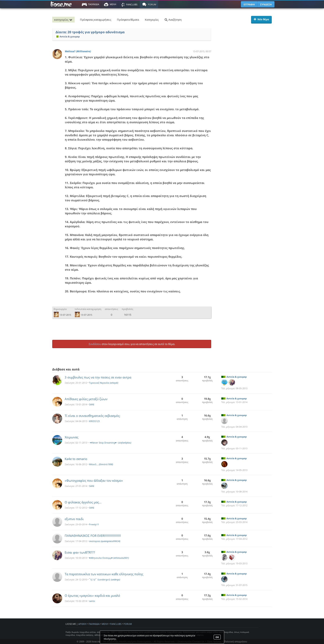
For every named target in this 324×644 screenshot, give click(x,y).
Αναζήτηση (173, 20)
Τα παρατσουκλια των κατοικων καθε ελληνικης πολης (104, 574)
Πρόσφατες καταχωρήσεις (95, 20)
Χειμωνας (71, 437)
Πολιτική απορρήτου (236, 641)
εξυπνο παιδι (74, 519)
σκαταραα (105, 541)
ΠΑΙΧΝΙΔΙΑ (94, 624)
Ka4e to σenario (76, 459)
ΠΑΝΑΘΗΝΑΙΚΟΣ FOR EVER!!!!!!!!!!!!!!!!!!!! (93, 536)
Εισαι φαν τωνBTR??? (80, 552)
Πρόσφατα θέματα (128, 20)
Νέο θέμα (261, 19)
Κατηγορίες (152, 20)
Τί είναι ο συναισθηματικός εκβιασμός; (92, 416)
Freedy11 (94, 524)
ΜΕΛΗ (105, 624)
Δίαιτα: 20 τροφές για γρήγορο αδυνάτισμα (90, 32)
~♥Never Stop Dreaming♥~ (110, 443)
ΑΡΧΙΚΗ (82, 624)
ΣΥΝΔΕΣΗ (266, 4)
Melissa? (78, 51)
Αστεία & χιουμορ (68, 36)
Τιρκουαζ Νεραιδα (104, 383)
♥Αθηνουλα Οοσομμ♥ (109, 558)
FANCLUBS (116, 624)
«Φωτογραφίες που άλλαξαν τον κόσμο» (94, 480)
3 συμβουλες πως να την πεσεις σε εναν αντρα (98, 377)
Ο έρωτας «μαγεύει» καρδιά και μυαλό (92, 595)
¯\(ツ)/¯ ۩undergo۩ (105, 579)
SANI (92, 404)
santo (92, 601)
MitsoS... (101, 464)
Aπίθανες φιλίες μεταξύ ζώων (86, 399)
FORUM (128, 624)
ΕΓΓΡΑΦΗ (249, 4)
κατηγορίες (64, 20)
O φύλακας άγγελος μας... (83, 502)
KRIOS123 (94, 421)
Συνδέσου (95, 344)
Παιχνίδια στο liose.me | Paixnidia (62, 4)
